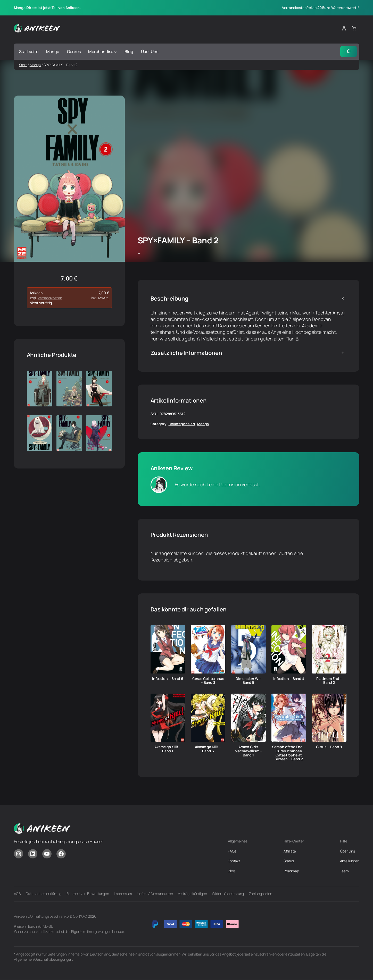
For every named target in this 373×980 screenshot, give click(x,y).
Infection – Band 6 (168, 679)
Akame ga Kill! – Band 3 (208, 749)
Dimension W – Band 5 (248, 681)
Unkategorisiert (182, 424)
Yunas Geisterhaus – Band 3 (208, 681)
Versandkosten (50, 298)
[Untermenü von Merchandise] (115, 52)
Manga (35, 65)
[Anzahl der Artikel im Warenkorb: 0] (354, 28)
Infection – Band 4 (289, 679)
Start (23, 65)
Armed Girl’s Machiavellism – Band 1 (248, 751)
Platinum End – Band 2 (329, 681)
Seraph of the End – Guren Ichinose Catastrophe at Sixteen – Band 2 (289, 753)
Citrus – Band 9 (329, 747)
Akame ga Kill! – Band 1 (168, 749)
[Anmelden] (344, 28)
